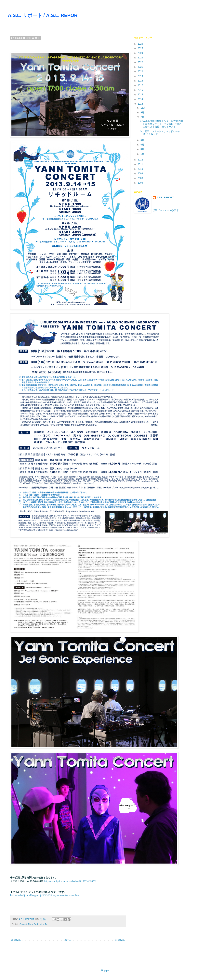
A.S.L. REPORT (165, 198)
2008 (141, 178)
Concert (23, 924)
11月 (143, 108)
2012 (141, 160)
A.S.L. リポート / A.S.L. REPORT (44, 15)
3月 (143, 149)
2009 (141, 173)
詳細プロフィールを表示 (166, 210)
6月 (143, 140)
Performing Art (41, 924)
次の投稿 (16, 940)
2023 (141, 58)
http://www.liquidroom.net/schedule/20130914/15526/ (70, 881)
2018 (141, 81)
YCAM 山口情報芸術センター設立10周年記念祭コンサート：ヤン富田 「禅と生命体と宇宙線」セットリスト (161, 124)
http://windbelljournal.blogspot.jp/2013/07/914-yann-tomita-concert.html (45, 895)
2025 (141, 48)
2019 (141, 76)
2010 (141, 169)
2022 (141, 62)
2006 (141, 183)
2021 (141, 67)
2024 (141, 53)
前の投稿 (120, 940)
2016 (141, 90)
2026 (141, 44)
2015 (141, 95)
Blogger (105, 971)
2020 (141, 71)
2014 (141, 99)
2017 (141, 85)
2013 (141, 104)
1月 (143, 154)
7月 (143, 117)
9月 (143, 113)
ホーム (68, 940)
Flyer (30, 924)
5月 (143, 145)
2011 (141, 164)
